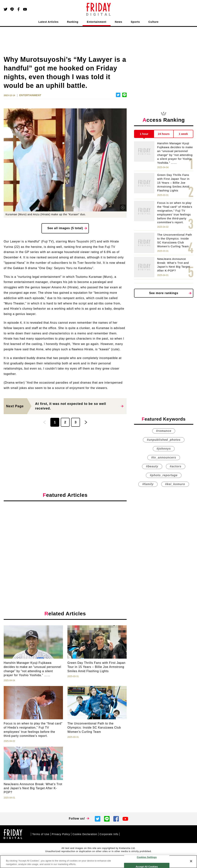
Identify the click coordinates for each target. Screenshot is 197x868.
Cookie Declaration (85, 834)
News (118, 22)
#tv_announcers (164, 458)
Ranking (73, 22)
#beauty (152, 467)
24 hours (164, 134)
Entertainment (97, 22)
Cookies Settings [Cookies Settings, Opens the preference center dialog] (147, 857)
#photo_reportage (164, 475)
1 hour (144, 134)
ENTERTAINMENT (30, 95)
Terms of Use (41, 834)
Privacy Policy (61, 834)
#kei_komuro (175, 484)
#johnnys (164, 449)
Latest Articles (49, 22)
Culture (154, 22)
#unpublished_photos (164, 440)
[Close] (191, 861)
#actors (176, 467)
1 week (183, 134)
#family (148, 484)
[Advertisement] (65, 538)
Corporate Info (109, 834)
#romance (164, 431)
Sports (135, 22)
